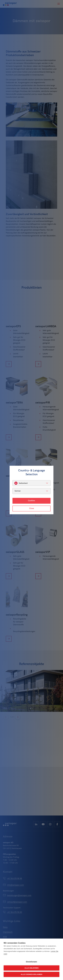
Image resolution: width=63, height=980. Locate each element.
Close (32, 508)
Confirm (31, 501)
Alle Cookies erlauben (31, 974)
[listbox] (31, 483)
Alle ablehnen (31, 968)
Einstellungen (31, 962)
